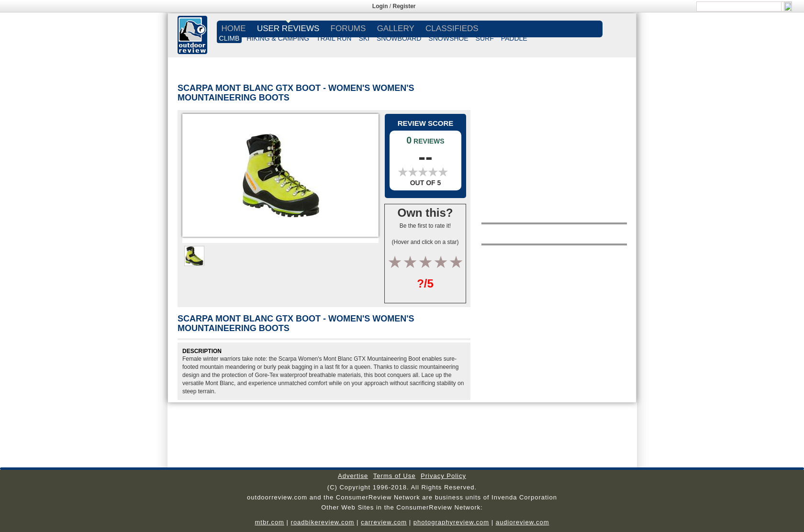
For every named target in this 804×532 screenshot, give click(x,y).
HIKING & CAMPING (278, 38)
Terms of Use (395, 476)
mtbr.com (269, 522)
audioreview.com (523, 522)
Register (404, 6)
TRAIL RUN (334, 38)
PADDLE (514, 38)
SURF (485, 38)
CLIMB (229, 38)
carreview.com (384, 522)
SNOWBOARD (399, 38)
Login (380, 6)
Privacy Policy (443, 476)
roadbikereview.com (323, 522)
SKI (364, 38)
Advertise (353, 476)
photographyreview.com (451, 522)
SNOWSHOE (448, 38)
